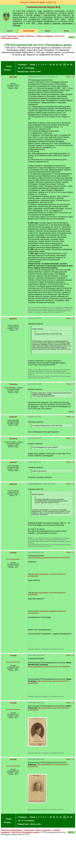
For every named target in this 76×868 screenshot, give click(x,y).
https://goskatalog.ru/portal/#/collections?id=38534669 (49, 667)
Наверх (69, 77)
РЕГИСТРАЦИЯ (29, 31)
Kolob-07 (13, 417)
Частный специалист (13, 559)
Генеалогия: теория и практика (20, 36)
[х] (55, 2)
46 (19, 68)
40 (54, 65)
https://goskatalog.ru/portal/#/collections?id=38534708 (49, 558)
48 (26, 68)
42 (61, 65)
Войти (48, 31)
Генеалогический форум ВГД (43, 7)
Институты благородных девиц (26, 832)
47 (22, 68)
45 (71, 65)
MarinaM (13, 77)
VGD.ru (9, 31)
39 (50, 65)
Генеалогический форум (11, 830)
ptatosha (13, 319)
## (73, 77)
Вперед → (8, 70)
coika (39, 72)
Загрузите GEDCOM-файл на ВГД (36, 2)
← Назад (8, 66)
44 (68, 65)
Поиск (66, 31)
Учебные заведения (44, 36)
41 (57, 65)
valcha (33, 72)
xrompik (13, 553)
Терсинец (13, 384)
